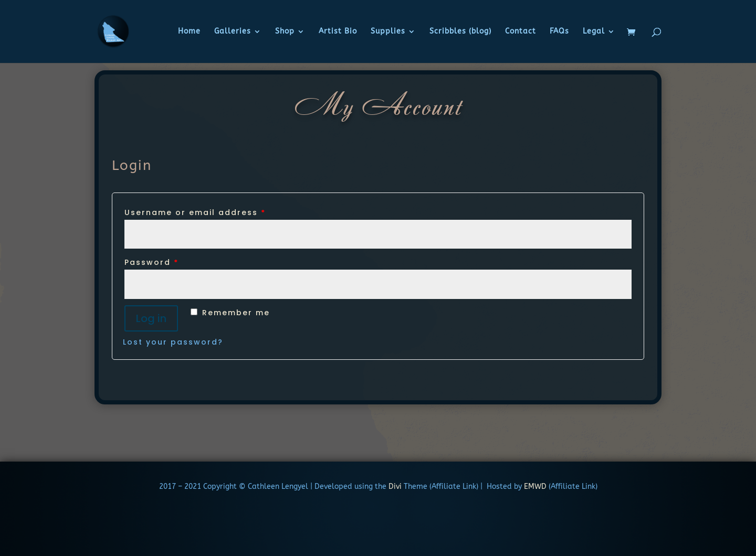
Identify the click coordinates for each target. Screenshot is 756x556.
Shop (285, 32)
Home (189, 32)
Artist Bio (338, 32)
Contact (521, 32)
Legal (594, 32)
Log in (151, 318)
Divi (394, 486)
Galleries (233, 32)
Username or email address (195, 212)
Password (151, 262)
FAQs (559, 32)
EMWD (535, 486)
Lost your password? (173, 342)
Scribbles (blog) (460, 32)
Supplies (388, 32)
